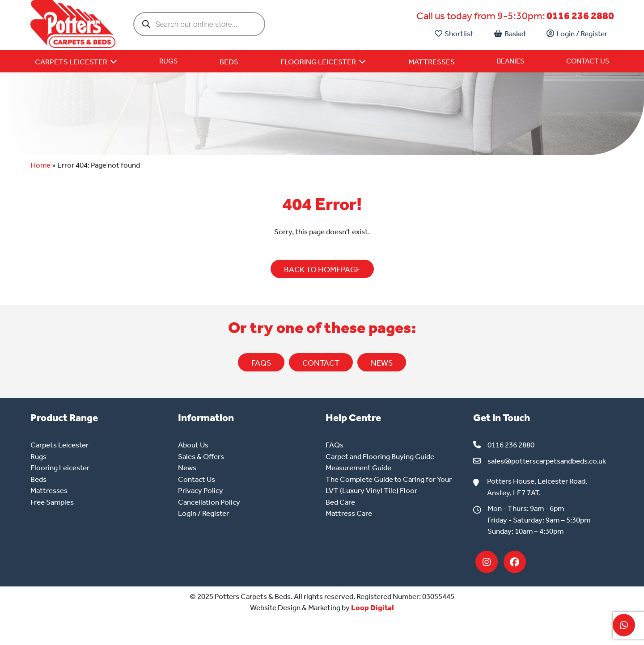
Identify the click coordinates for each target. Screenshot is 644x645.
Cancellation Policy (209, 502)
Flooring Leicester (60, 468)
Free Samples (52, 502)
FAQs (261, 363)
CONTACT (321, 363)
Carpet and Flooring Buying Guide (380, 456)
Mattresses (49, 490)
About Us (193, 445)
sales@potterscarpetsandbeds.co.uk (547, 461)
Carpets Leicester (59, 445)
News (187, 468)
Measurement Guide (358, 468)
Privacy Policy (201, 490)
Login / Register (577, 34)
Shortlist (454, 34)
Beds (38, 479)
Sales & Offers (201, 456)
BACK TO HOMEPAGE (322, 270)
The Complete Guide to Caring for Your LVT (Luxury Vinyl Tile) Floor (389, 485)
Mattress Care (349, 513)
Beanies (511, 61)
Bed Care (340, 502)
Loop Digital (373, 607)
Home (40, 165)
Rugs (168, 61)
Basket (510, 34)
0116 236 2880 (580, 16)
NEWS (382, 363)
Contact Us (588, 61)
